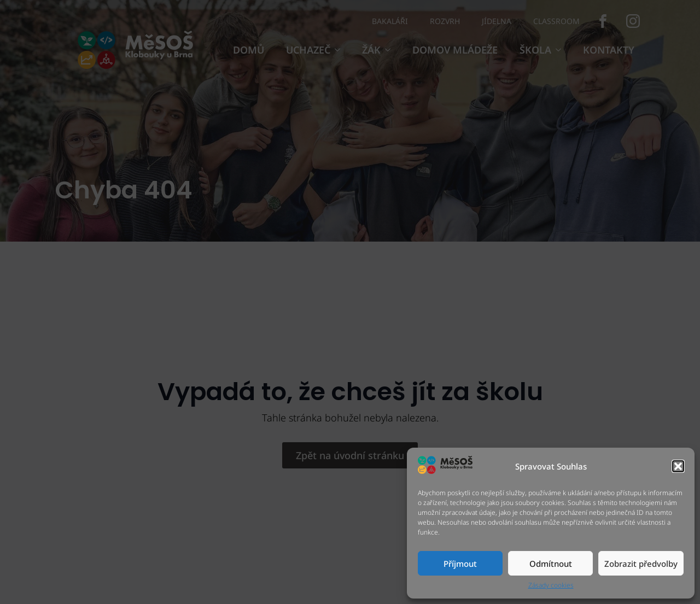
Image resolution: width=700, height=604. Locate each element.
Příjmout (460, 564)
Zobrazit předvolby (641, 564)
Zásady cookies (551, 585)
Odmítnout (551, 564)
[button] (678, 466)
